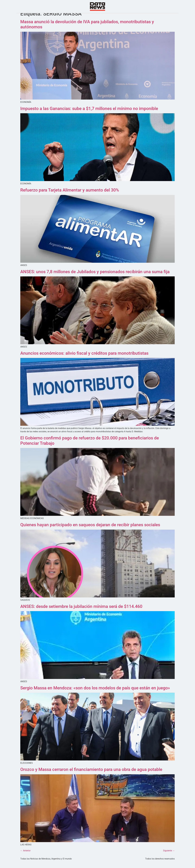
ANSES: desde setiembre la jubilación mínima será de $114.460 (81, 612)
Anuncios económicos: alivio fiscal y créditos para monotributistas (84, 359)
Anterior (25, 856)
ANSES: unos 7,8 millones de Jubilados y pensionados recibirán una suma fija (95, 277)
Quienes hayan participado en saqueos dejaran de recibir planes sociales (90, 530)
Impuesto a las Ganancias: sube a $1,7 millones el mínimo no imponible (89, 114)
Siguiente (169, 856)
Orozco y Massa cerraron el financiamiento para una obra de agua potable (91, 775)
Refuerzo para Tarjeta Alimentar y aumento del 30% (70, 195)
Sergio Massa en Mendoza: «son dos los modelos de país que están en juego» (95, 693)
